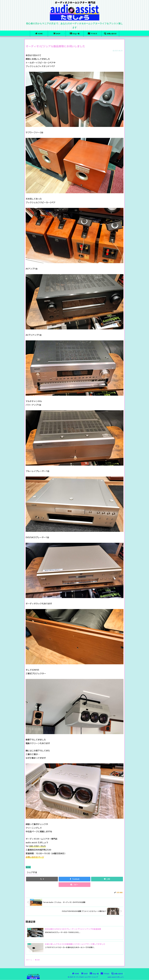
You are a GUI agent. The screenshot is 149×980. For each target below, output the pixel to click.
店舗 (28, 867)
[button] (74, 885)
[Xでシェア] (42, 879)
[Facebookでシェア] (74, 879)
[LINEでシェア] (107, 879)
